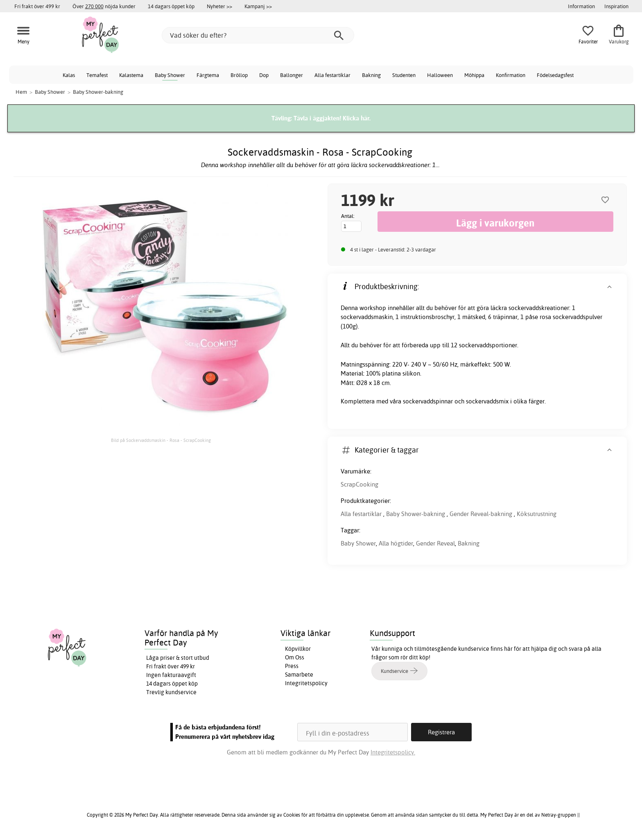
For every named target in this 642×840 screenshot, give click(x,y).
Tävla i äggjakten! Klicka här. (332, 118)
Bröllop (239, 75)
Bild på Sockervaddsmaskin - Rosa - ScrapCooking (161, 440)
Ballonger (292, 75)
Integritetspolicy (306, 683)
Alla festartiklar (332, 75)
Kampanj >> (258, 6)
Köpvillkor (298, 649)
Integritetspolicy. (393, 752)
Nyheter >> (219, 6)
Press (292, 666)
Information (581, 6)
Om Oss (295, 657)
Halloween (440, 75)
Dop (264, 75)
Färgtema (208, 75)
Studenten (404, 75)
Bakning (371, 75)
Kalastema (131, 75)
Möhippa (474, 75)
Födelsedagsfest (555, 75)
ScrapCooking (359, 484)
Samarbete (299, 675)
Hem (21, 92)
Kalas (69, 75)
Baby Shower (170, 75)
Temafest (97, 75)
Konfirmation (511, 75)
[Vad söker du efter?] (258, 35)
